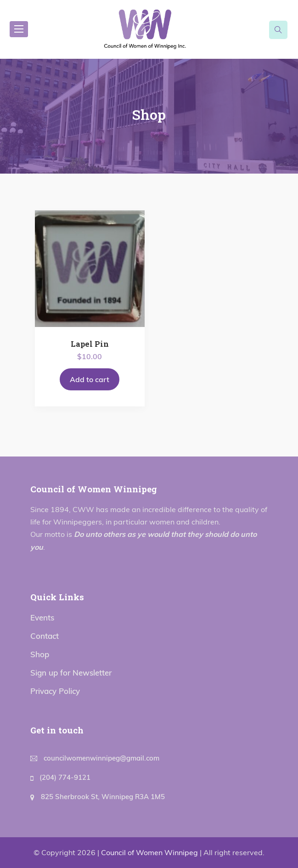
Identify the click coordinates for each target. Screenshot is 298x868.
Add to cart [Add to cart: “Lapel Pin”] (90, 379)
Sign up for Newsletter (71, 673)
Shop (40, 654)
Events (42, 617)
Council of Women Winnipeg (149, 852)
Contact (45, 636)
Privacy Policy (55, 691)
